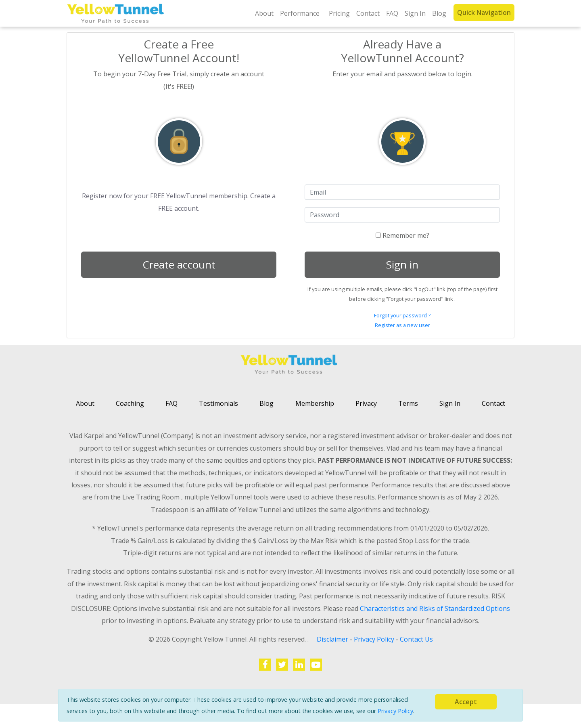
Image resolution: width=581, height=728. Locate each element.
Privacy (366, 403)
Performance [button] (300, 13)
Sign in (402, 264)
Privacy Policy (395, 711)
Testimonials (218, 403)
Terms (408, 403)
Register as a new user (402, 325)
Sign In (415, 13)
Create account (179, 264)
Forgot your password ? (402, 315)
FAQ (392, 13)
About (264, 13)
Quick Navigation (484, 13)
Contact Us (416, 639)
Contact (368, 13)
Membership (315, 403)
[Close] (466, 702)
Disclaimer (333, 639)
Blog (439, 13)
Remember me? (402, 235)
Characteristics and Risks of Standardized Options (435, 608)
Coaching (130, 403)
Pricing (339, 13)
